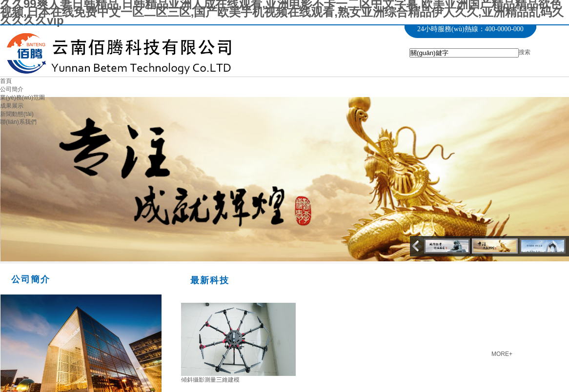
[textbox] (464, 53)
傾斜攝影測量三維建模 (210, 380)
